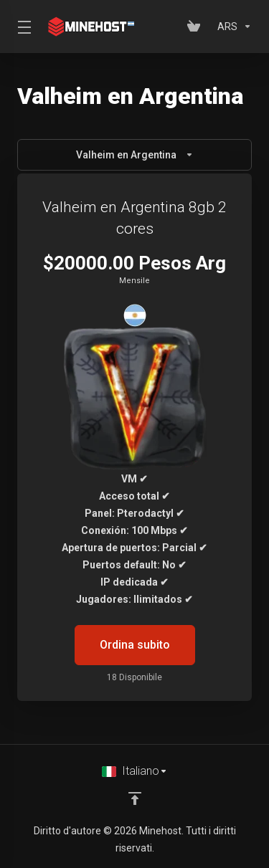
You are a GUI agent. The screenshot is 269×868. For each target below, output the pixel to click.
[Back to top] (135, 798)
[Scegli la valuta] (232, 27)
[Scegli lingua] (135, 771)
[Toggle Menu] (22, 27)
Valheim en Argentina (135, 155)
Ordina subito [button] (135, 645)
